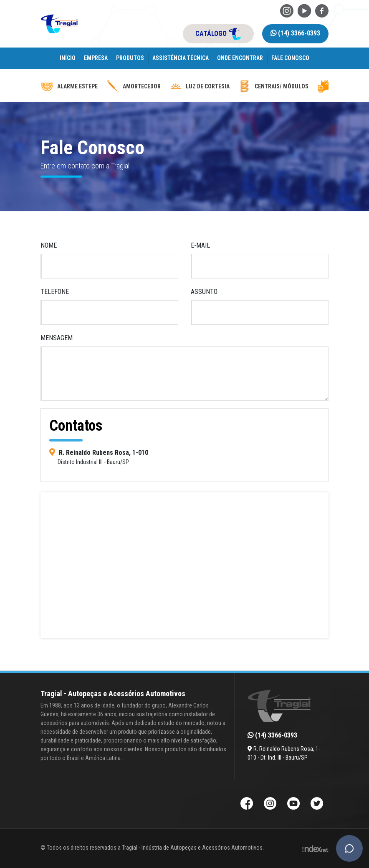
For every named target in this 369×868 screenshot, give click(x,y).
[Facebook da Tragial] (322, 10)
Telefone (55, 292)
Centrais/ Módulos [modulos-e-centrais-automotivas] (273, 86)
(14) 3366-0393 (295, 33)
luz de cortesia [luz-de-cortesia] (199, 86)
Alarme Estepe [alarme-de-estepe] (69, 86)
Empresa (96, 58)
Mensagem (57, 338)
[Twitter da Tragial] (317, 804)
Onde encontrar (240, 58)
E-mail (200, 245)
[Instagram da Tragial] (287, 10)
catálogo (218, 34)
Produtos (130, 58)
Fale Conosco (290, 58)
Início (68, 58)
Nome (49, 245)
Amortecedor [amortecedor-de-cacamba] (133, 86)
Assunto (204, 292)
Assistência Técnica (181, 58)
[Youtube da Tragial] (304, 10)
